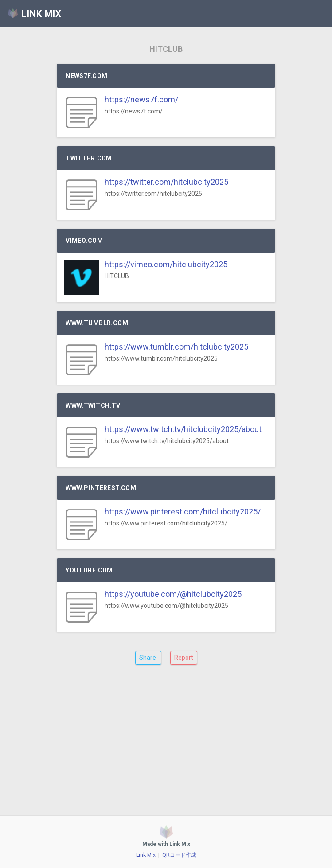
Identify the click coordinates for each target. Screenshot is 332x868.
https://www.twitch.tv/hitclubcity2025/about (183, 429)
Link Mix (146, 855)
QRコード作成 (179, 855)
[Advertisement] (166, 747)
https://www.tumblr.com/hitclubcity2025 (176, 347)
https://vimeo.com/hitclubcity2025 (166, 264)
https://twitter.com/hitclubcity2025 (166, 182)
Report (184, 658)
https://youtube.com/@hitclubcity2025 (173, 594)
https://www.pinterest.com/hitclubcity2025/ (183, 512)
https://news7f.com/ (141, 99)
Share (148, 658)
